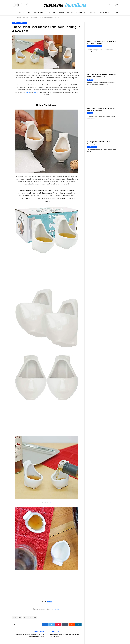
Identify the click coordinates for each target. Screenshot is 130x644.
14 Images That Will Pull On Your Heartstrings (99, 143)
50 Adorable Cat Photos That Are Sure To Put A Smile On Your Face (101, 76)
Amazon (50, 601)
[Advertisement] (47, 269)
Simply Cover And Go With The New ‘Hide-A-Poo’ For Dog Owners (102, 42)
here (50, 503)
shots (29, 617)
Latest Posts (93, 13)
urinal (35, 617)
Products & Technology (76, 13)
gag (20, 617)
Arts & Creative (25, 13)
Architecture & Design (42, 13)
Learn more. (57, 609)
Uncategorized (92, 147)
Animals (90, 80)
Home (14, 18)
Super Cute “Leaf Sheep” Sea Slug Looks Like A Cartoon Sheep (101, 109)
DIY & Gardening (59, 13)
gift (25, 617)
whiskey (36, 92)
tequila (27, 92)
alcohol (15, 617)
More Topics (105, 13)
